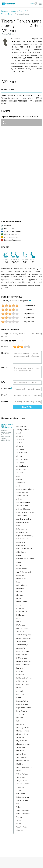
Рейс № (5, 395)
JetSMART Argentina (24, 635)
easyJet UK (20, 575)
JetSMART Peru (22, 641)
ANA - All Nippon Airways (25, 489)
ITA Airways (21, 625)
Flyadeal (19, 592)
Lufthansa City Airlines (24, 678)
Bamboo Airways (22, 522)
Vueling (19, 817)
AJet (18, 486)
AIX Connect (21, 483)
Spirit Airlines (21, 754)
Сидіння (5, 401)
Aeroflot (19, 433)
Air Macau (20, 463)
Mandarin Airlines (23, 685)
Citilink (19, 555)
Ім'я (3, 382)
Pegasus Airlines (22, 701)
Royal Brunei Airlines (24, 708)
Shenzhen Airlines (23, 731)
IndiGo (19, 622)
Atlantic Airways (22, 493)
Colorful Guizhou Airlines (25, 559)
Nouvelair (20, 691)
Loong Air (20, 668)
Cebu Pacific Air (22, 539)
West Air (19, 820)
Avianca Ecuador (22, 506)
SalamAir (20, 718)
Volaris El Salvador (23, 814)
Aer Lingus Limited (23, 430)
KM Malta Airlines (23, 651)
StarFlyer (20, 764)
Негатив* (5, 368)
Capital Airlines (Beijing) (25, 536)
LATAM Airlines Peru (23, 665)
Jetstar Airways (22, 645)
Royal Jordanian (22, 711)
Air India (19, 456)
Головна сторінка (9, 11)
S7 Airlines (20, 714)
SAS (18, 721)
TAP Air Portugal (22, 774)
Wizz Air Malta (21, 827)
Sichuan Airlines (22, 734)
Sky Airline (20, 738)
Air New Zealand (22, 466)
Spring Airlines (21, 757)
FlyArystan (20, 595)
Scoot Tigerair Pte (23, 728)
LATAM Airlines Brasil (24, 661)
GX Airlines (20, 608)
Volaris (19, 807)
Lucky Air (20, 671)
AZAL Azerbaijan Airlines (25, 512)
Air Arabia (20, 436)
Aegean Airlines (22, 426)
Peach (19, 698)
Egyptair (19, 582)
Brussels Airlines (22, 532)
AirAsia (19, 476)
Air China (20, 446)
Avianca (19, 499)
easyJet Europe (22, 569)
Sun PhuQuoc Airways (24, 767)
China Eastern (21, 545)
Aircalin (19, 479)
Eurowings (20, 589)
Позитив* (5, 353)
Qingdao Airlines (22, 704)
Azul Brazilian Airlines (24, 519)
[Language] (34, 4)
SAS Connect (21, 724)
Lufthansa (20, 675)
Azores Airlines (22, 516)
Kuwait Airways (22, 655)
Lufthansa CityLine (23, 681)
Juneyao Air (21, 648)
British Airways (22, 529)
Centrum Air (21, 542)
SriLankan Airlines (23, 761)
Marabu (19, 688)
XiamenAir (20, 830)
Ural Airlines (21, 794)
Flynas (19, 598)
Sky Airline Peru (22, 741)
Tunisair (19, 790)
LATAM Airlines (22, 658)
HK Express (20, 615)
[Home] (8, 3)
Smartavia (20, 751)
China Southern (22, 552)
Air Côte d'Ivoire (22, 453)
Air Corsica (20, 449)
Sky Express (21, 747)
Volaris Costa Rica (23, 810)
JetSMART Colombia (24, 638)
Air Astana (20, 440)
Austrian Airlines (22, 496)
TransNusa (20, 787)
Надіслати (27, 407)
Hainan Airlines (22, 612)
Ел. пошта (7, 389)
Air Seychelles (21, 469)
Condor (19, 562)
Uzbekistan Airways (23, 797)
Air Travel (20, 473)
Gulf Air (19, 605)
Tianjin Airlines (21, 781)
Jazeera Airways (22, 628)
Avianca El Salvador (23, 509)
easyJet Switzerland (24, 572)
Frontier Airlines (22, 602)
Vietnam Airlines (22, 800)
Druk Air (19, 565)
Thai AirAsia (21, 777)
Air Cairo (19, 443)
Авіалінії (22, 11)
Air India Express (22, 459)
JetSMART (20, 632)
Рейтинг (5, 347)
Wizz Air (19, 824)
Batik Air (19, 526)
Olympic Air (20, 694)
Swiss (18, 771)
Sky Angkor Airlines (23, 744)
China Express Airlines (24, 549)
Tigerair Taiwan (8, 14)
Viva (18, 804)
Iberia (18, 618)
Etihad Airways (22, 585)
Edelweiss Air (21, 579)
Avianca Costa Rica (23, 502)
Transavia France (23, 784)
